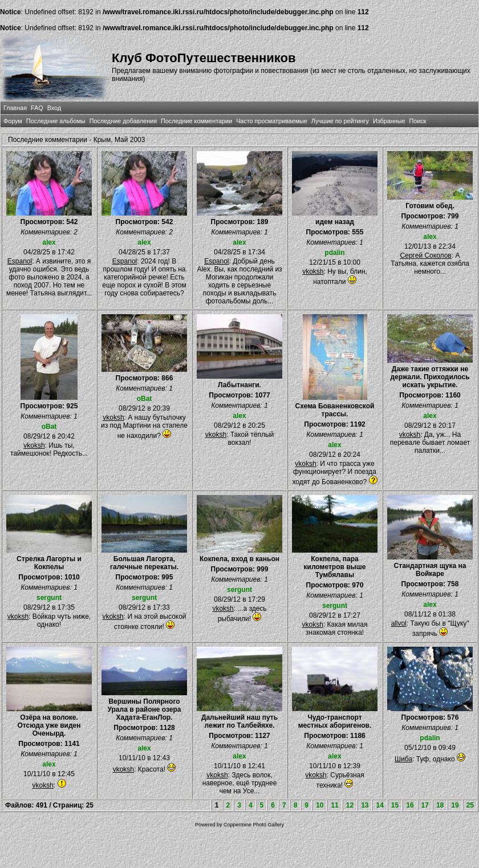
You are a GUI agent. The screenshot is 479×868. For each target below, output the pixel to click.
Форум (13, 121)
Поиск (417, 121)
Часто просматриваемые (272, 121)
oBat (49, 427)
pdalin (334, 253)
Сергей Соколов (426, 255)
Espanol (20, 261)
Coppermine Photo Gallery (254, 825)
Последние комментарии (196, 121)
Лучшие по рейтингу (340, 121)
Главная (15, 108)
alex (49, 242)
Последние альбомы (56, 121)
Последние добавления (123, 121)
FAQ (37, 108)
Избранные (389, 121)
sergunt (49, 598)
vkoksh (313, 271)
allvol (398, 623)
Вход (54, 108)
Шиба (403, 759)
